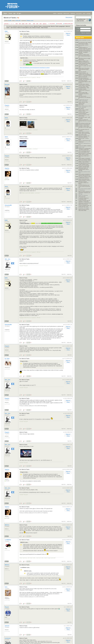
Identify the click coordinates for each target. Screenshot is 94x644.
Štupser (7, 607)
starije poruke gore (69, 24)
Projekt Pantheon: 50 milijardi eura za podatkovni (85, 74)
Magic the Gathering (83, 195)
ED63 (6, 31)
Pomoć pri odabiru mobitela (85, 146)
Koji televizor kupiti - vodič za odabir (84, 118)
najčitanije (73, 13)
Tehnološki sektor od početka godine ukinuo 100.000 (84, 169)
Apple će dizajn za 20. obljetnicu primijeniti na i (84, 61)
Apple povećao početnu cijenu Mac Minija (84, 210)
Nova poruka (69, 17)
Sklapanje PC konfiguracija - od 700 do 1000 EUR (84, 149)
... (14, 24)
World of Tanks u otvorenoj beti (42, 26)
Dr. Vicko (7, 359)
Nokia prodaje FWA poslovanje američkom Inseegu (83, 94)
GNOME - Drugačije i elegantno (83, 53)
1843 (20, 24)
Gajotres (7, 168)
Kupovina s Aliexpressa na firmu (84, 144)
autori (84, 13)
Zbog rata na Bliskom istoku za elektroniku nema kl (85, 177)
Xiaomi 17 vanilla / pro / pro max (85, 66)
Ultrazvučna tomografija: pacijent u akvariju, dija (84, 166)
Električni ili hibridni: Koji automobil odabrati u (84, 136)
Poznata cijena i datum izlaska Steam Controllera (84, 85)
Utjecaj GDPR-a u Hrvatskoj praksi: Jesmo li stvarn (85, 154)
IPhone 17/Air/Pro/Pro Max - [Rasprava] (85, 141)
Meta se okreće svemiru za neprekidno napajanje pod (84, 192)
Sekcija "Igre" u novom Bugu (84, 139)
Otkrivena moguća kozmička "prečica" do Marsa (83, 183)
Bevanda (7, 85)
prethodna (6, 24)
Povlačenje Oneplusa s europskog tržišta (84, 199)
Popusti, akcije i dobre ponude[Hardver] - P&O (84, 87)
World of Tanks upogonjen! (58, 26)
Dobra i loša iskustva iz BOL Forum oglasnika (85, 107)
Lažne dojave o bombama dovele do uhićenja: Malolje (85, 159)
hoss (6, 587)
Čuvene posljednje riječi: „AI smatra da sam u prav (85, 206)
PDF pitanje (81, 109)
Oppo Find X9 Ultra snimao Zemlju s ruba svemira (85, 161)
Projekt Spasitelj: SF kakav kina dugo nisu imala (84, 64)
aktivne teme (66, 13)
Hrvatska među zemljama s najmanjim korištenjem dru (85, 50)
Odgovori (68, 33)
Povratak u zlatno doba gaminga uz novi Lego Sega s (85, 127)
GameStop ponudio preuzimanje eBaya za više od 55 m (84, 82)
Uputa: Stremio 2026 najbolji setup (83, 103)
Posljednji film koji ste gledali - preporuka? (83, 100)
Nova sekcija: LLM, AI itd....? (83, 46)
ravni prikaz (60, 24)
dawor (7, 118)
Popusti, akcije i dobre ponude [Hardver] (83, 113)
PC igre (19, 13)
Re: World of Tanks (24, 31)
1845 (26, 24)
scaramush (8, 638)
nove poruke (79, 13)
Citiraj (68, 35)
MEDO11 (7, 525)
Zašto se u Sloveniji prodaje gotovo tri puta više (85, 76)
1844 (23, 24)
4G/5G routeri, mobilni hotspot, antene (83, 110)
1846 (30, 24)
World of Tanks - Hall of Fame (40, 28)
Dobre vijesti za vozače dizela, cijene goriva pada (84, 133)
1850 (34, 24)
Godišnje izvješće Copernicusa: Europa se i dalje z (84, 90)
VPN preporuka (82, 197)
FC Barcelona (82, 190)
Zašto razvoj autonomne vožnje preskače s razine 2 (84, 180)
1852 (40, 24)
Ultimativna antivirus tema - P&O (85, 172)
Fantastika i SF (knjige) (84, 208)
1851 (37, 24)
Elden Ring (81, 105)
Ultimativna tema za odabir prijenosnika (84, 59)
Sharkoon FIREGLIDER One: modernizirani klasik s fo (85, 56)
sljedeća (45, 24)
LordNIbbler (8, 540)
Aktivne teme (80, 38)
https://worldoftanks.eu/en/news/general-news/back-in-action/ (35, 68)
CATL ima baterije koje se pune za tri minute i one (84, 152)
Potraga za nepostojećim (84, 125)
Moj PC (7, 81)
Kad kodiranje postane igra (84, 123)
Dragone (7, 105)
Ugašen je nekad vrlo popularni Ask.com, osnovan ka (85, 121)
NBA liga (80, 194)
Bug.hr (5, 13)
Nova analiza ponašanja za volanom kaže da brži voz (85, 175)
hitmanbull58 (8, 205)
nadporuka (69, 81)
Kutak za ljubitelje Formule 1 (84, 41)
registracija (60, 13)
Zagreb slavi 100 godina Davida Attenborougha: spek (84, 69)
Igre (15, 13)
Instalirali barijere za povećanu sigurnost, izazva (85, 48)
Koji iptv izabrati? (82, 72)
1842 (17, 24)
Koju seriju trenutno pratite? (85, 189)
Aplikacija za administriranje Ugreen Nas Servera (85, 204)
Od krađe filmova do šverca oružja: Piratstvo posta (85, 164)
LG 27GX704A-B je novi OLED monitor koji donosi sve (84, 186)
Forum (10, 13)
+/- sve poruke (52, 24)
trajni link (64, 81)
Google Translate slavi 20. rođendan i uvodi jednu (84, 201)
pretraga (88, 13)
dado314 (7, 626)
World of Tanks (23, 85)
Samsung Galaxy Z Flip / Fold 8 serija (84, 115)
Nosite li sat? (81, 147)
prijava (55, 13)
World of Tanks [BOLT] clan (25, 28)
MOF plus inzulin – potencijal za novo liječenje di (84, 97)
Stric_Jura (8, 259)
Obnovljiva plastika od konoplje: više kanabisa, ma (85, 79)
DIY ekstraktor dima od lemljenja (84, 130)
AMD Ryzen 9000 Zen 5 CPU (84, 156)
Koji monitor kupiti (82, 135)
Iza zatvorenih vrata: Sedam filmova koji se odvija (85, 43)
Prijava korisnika (81, 25)
